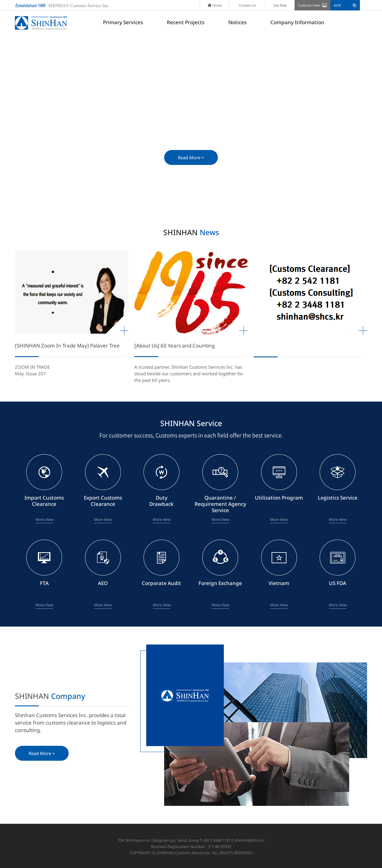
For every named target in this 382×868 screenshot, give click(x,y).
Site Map (280, 5)
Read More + (191, 157)
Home (215, 5)
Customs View (309, 5)
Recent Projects (186, 22)
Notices (237, 22)
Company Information (297, 22)
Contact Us (247, 5)
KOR (337, 5)
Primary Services (123, 22)
